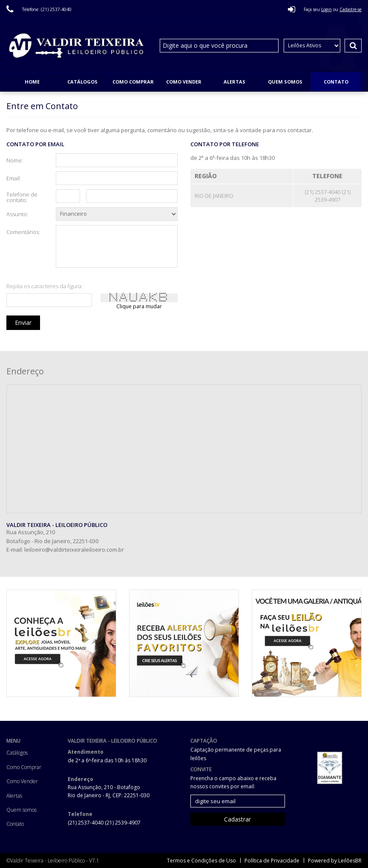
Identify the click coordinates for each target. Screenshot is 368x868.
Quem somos (285, 82)
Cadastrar (237, 819)
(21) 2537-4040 (323, 192)
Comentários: (23, 231)
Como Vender (184, 82)
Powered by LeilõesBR (335, 861)
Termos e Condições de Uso (201, 861)
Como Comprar (133, 82)
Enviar (23, 323)
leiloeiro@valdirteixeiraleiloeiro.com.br (74, 550)
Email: (14, 178)
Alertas (234, 82)
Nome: (15, 160)
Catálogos (82, 82)
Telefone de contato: (22, 197)
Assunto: (17, 214)
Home (32, 82)
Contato (336, 82)
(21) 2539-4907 (333, 196)
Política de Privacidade (272, 861)
